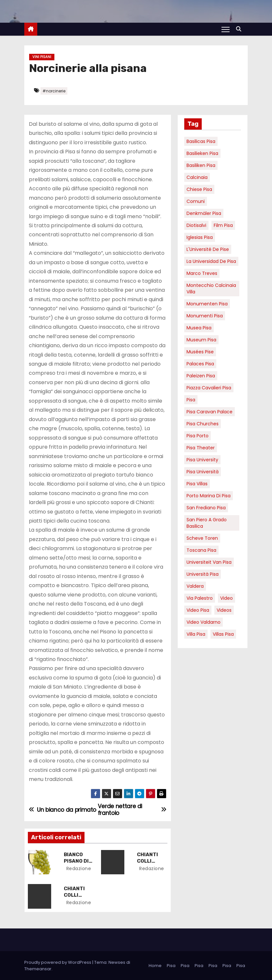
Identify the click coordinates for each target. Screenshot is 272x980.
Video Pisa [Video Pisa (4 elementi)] (198, 610)
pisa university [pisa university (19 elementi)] (202, 460)
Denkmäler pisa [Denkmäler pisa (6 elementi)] (204, 213)
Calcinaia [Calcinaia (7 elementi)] (197, 177)
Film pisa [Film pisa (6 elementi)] (223, 225)
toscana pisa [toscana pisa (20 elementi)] (201, 550)
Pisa (171, 965)
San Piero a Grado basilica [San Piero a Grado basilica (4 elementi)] (207, 523)
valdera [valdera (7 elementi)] (195, 586)
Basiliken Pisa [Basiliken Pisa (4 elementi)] (201, 165)
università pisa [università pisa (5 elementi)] (203, 574)
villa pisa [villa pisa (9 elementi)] (196, 634)
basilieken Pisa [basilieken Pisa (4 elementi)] (202, 153)
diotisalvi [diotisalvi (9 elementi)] (196, 225)
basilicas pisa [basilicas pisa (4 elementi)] (201, 141)
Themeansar (38, 968)
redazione (78, 868)
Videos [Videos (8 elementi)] (224, 610)
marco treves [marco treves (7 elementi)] (202, 273)
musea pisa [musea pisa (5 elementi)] (199, 328)
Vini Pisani (42, 57)
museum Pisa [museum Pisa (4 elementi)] (201, 340)
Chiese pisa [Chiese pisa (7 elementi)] (199, 189)
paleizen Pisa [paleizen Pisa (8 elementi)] (201, 376)
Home (155, 965)
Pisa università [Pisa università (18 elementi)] (203, 472)
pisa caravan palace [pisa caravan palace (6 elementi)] (210, 412)
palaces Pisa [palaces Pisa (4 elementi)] (200, 364)
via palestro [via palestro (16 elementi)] (200, 598)
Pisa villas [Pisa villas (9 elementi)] (197, 484)
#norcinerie (54, 91)
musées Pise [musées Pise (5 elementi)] (200, 352)
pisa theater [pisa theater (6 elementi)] (201, 448)
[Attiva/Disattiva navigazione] (226, 29)
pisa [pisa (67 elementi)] (191, 400)
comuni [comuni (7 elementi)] (196, 201)
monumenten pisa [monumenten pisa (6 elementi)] (207, 304)
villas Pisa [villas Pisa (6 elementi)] (223, 634)
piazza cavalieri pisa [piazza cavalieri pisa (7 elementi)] (209, 388)
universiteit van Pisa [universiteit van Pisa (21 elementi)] (209, 562)
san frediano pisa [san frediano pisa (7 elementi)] (206, 508)
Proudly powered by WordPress (58, 962)
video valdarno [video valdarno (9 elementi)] (204, 622)
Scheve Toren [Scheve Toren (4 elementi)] (202, 538)
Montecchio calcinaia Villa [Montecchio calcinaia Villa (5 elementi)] (211, 289)
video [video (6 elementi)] (227, 598)
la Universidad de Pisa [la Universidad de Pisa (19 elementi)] (211, 261)
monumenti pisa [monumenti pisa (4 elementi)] (205, 316)
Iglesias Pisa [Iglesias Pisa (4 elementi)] (200, 237)
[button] (240, 29)
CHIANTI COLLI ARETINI (148, 861)
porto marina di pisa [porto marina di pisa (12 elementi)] (209, 496)
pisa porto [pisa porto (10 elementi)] (198, 436)
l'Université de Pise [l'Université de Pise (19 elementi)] (208, 249)
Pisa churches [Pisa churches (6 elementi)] (203, 424)
